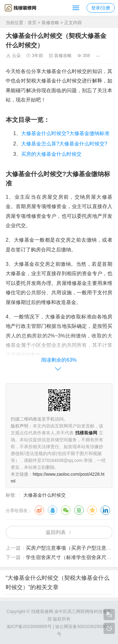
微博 (39, 510)
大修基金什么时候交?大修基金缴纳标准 (65, 133)
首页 (32, 23)
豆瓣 (79, 510)
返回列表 (56, 532)
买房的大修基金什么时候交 (51, 154)
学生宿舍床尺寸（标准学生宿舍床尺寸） (71, 557)
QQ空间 (92, 510)
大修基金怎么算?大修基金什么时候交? (64, 144)
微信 (66, 510)
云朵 (16, 55)
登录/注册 (101, 8)
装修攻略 (50, 23)
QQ (53, 510)
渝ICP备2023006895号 (29, 626)
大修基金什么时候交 (45, 495)
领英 (105, 510)
